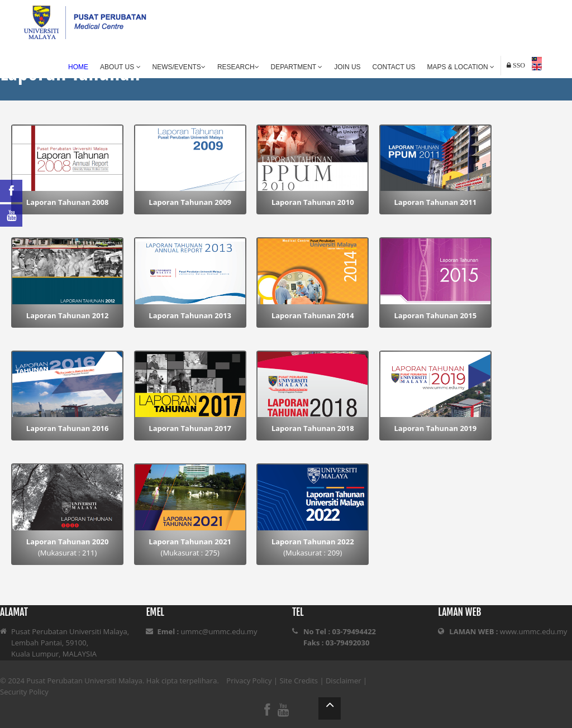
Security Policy (24, 692)
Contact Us (394, 67)
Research (238, 67)
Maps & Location (461, 67)
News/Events (179, 67)
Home (78, 67)
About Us (120, 67)
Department (297, 67)
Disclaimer (344, 681)
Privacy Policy (249, 681)
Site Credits (299, 681)
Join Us (347, 67)
